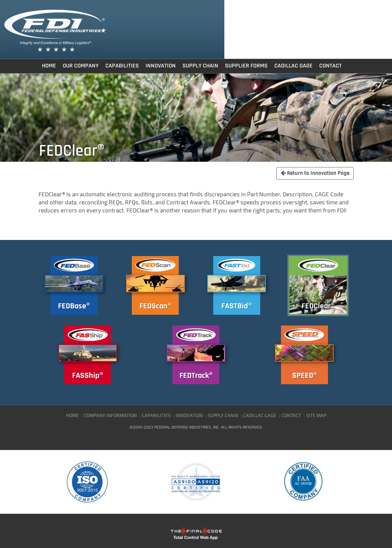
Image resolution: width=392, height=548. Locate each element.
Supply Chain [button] (200, 66)
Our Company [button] (81, 66)
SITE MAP (316, 415)
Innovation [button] (161, 66)
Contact (330, 66)
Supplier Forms (246, 66)
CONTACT (291, 415)
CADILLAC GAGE (260, 415)
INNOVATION (189, 415)
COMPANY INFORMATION (110, 415)
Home (49, 66)
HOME (72, 415)
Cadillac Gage (293, 66)
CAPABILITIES (156, 415)
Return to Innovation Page (315, 173)
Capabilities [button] (122, 66)
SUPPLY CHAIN (223, 415)
